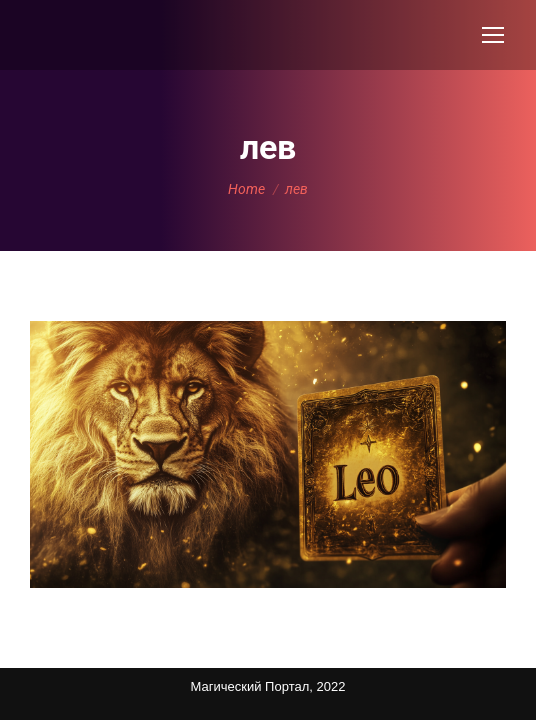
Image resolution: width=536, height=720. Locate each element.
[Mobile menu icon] (493, 35)
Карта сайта (50, 674)
